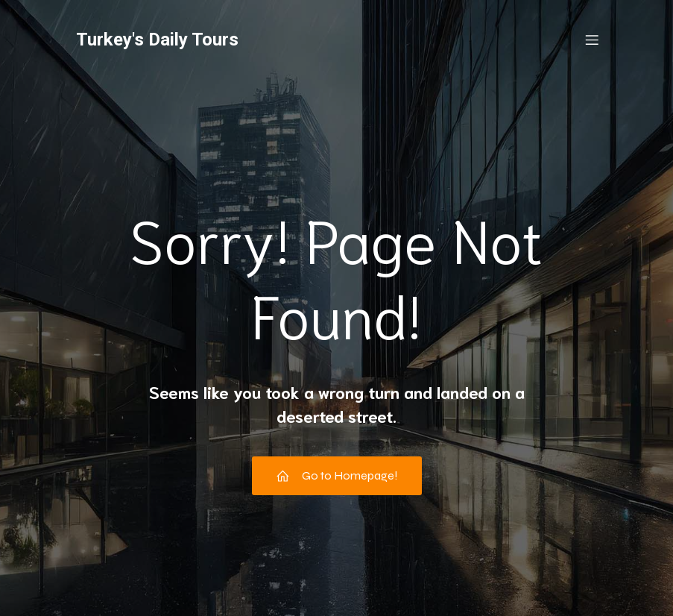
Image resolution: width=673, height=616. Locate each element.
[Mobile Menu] (593, 41)
